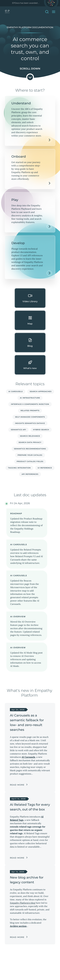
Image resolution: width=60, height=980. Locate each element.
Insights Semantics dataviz (30, 423)
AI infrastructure (30, 398)
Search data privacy (30, 442)
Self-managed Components (30, 417)
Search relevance (30, 436)
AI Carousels (16, 391)
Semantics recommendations (30, 449)
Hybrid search (41, 430)
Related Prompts (30, 411)
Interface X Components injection (30, 404)
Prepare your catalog (30, 455)
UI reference (45, 468)
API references (30, 474)
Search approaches (41, 391)
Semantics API (18, 430)
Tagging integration (19, 468)
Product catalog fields (30, 461)
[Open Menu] (54, 12)
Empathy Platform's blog (23, 903)
